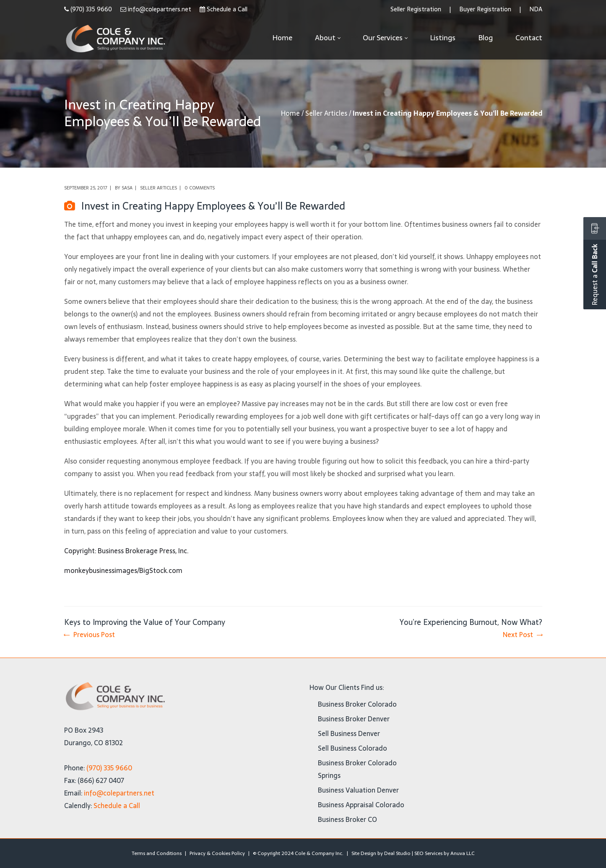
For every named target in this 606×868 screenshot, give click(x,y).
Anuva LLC (463, 853)
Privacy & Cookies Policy (217, 853)
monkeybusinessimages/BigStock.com (123, 570)
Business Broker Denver (354, 719)
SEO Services (428, 853)
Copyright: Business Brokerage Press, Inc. (126, 551)
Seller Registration (416, 9)
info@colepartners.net (160, 9)
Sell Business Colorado (352, 748)
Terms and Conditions (157, 853)
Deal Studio (397, 853)
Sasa (127, 188)
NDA (536, 9)
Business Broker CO (347, 819)
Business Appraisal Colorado (361, 805)
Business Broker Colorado (357, 704)
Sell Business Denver (349, 733)
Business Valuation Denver (358, 790)
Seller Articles (326, 113)
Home (290, 113)
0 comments (200, 188)
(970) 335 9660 (91, 9)
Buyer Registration (485, 9)
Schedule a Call (227, 9)
